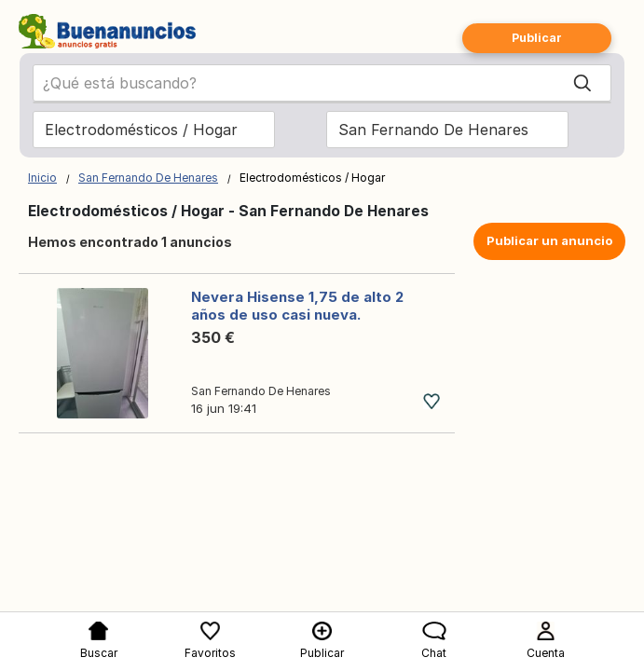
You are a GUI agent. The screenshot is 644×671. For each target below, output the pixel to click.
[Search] (582, 83)
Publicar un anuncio (549, 240)
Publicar (537, 38)
